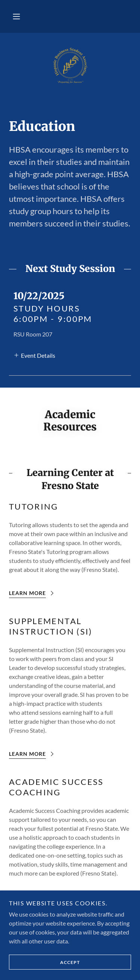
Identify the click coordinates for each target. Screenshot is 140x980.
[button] (16, 16)
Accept (44, 962)
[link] (70, 65)
